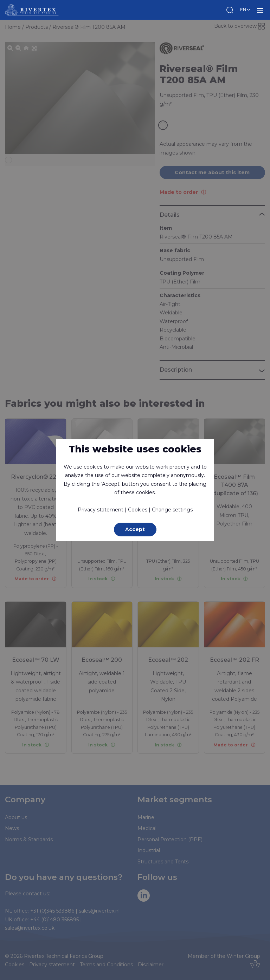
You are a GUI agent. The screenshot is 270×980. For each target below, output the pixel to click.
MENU (260, 10)
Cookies (138, 510)
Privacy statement (101, 510)
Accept (135, 529)
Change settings (172, 510)
